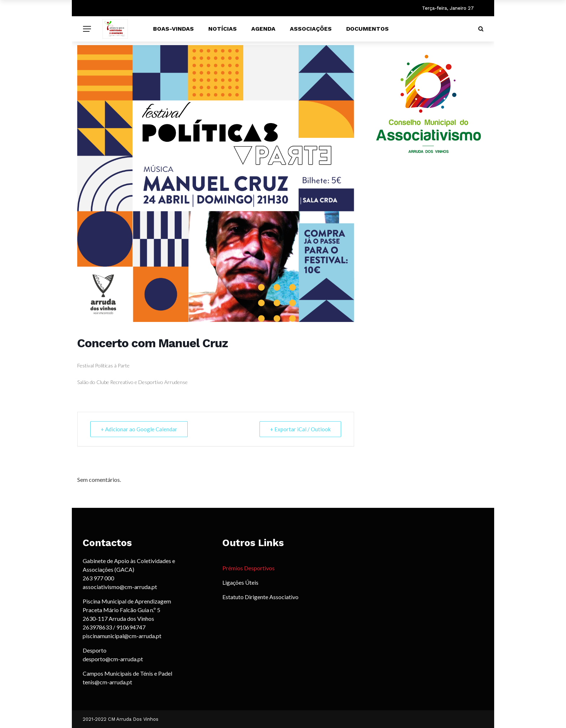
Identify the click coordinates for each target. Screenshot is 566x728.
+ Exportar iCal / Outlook (300, 429)
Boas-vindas (173, 29)
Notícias (223, 29)
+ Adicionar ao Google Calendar (139, 429)
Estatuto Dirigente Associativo (260, 597)
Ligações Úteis (240, 582)
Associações (311, 29)
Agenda (263, 29)
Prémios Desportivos (249, 568)
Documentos (367, 29)
